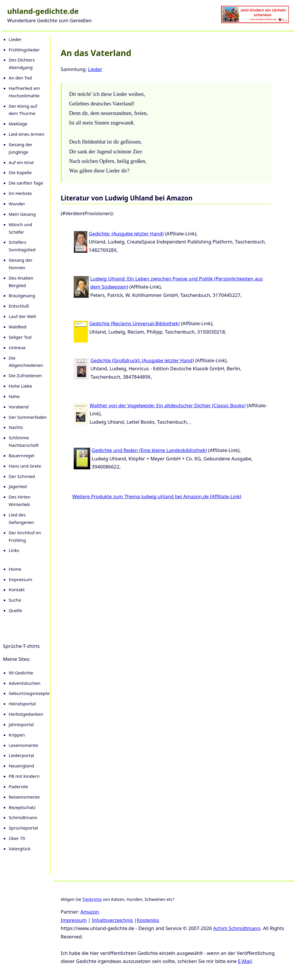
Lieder (15, 39)
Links (14, 550)
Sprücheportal (23, 828)
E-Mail (245, 961)
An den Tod (20, 78)
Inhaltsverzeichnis (112, 920)
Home (15, 569)
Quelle (15, 610)
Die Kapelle (20, 172)
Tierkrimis (92, 899)
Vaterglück (20, 849)
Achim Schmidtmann (237, 928)
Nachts (16, 427)
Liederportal (21, 755)
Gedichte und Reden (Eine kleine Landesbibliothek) (149, 450)
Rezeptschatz (22, 807)
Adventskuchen (25, 683)
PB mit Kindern (24, 776)
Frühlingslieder (24, 50)
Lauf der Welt (22, 316)
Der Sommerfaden (28, 417)
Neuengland (21, 766)
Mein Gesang (22, 214)
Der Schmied (22, 476)
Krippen (17, 735)
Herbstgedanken (26, 714)
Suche (15, 600)
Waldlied (17, 327)
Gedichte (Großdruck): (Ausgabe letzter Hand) (142, 360)
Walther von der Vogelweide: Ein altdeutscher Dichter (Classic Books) (168, 405)
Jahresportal (21, 724)
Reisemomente (24, 797)
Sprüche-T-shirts (21, 646)
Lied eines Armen (27, 134)
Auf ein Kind (21, 162)
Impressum (20, 579)
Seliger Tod (20, 337)
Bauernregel (21, 455)
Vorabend (19, 407)
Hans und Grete (25, 466)
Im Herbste (20, 193)
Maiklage (18, 124)
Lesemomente (23, 745)
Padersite (18, 786)
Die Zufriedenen (25, 375)
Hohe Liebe (20, 386)
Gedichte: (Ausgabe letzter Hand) (126, 234)
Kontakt (17, 590)
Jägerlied (18, 486)
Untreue (17, 347)
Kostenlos (148, 920)
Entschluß (19, 306)
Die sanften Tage (26, 183)
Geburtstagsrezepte (29, 693)
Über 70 (17, 838)
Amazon (90, 912)
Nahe (14, 396)
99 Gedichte (21, 673)
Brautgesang (22, 295)
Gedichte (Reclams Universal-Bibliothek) (135, 323)
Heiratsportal (22, 704)
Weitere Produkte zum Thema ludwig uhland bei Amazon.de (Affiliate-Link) (157, 496)
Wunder (17, 204)
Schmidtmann (23, 817)
